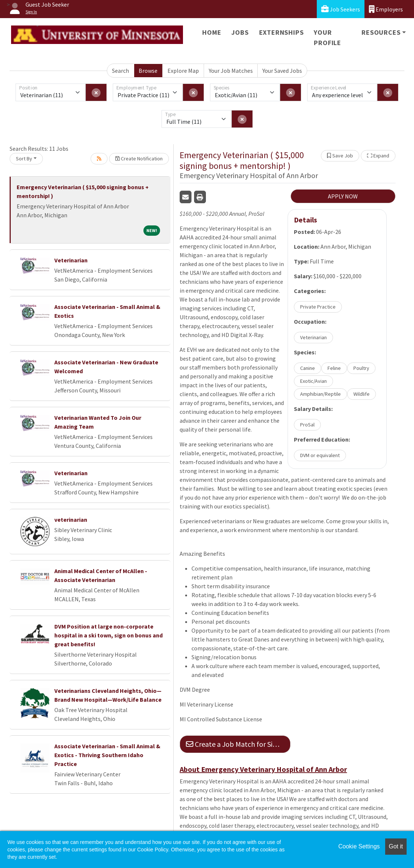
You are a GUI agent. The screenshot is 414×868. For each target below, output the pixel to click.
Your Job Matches (231, 71)
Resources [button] (381, 32)
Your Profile (328, 38)
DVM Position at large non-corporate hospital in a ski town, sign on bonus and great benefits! (108, 635)
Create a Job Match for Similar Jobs (238, 744)
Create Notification (139, 159)
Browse (148, 71)
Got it (396, 846)
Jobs (240, 32)
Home (212, 32)
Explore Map (183, 71)
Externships (281, 32)
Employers (386, 9)
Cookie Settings (359, 846)
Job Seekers (341, 9)
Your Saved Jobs (282, 71)
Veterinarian (71, 260)
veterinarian (71, 520)
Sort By (24, 159)
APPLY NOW (343, 196)
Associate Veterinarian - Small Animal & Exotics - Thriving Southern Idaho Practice (107, 755)
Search (121, 71)
